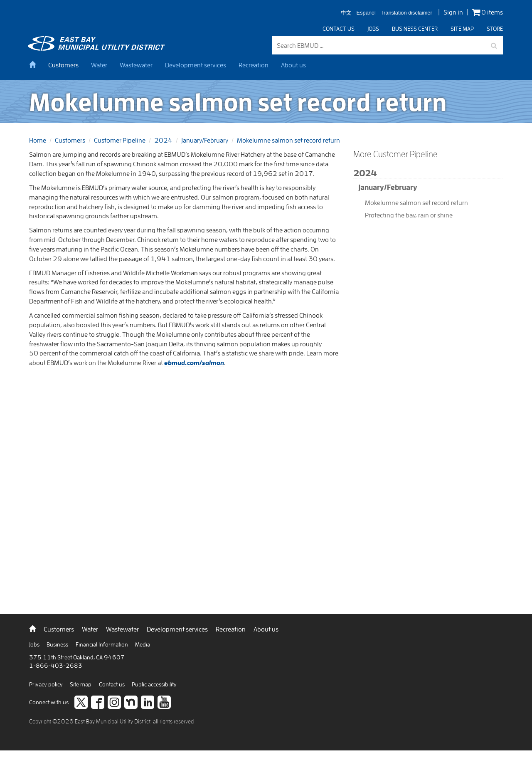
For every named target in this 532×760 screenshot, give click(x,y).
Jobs (373, 29)
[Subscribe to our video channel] (164, 703)
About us (293, 65)
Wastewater (136, 65)
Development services (196, 65)
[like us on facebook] (98, 703)
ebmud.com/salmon (194, 363)
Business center (415, 29)
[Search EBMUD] (388, 46)
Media (143, 644)
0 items (487, 12)
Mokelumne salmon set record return (288, 140)
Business (58, 644)
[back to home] (98, 48)
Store (495, 29)
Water (99, 65)
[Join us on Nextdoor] (131, 703)
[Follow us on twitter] (81, 703)
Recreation (254, 65)
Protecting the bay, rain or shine (409, 215)
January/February (205, 140)
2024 (163, 140)
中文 (346, 13)
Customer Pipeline (120, 140)
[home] (36, 65)
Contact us (339, 29)
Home (38, 140)
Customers (63, 65)
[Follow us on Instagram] (114, 703)
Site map (462, 29)
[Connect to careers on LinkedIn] (148, 703)
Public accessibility (154, 684)
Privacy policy (47, 684)
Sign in (453, 12)
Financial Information (102, 644)
